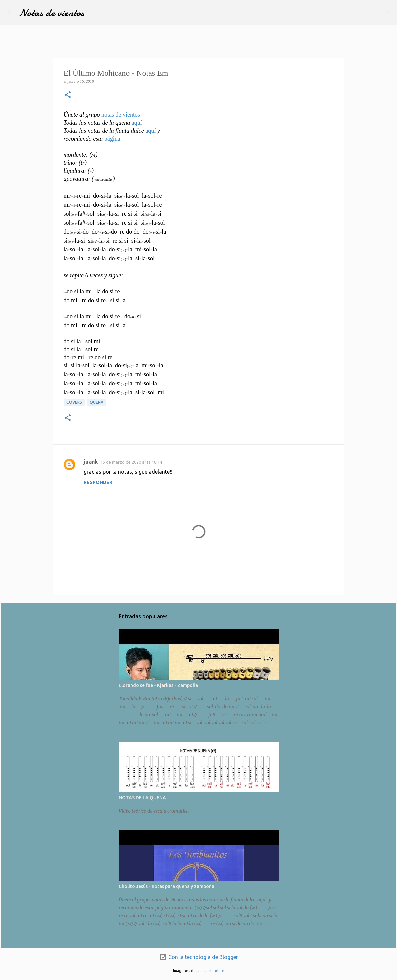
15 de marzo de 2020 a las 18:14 (131, 462)
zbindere (216, 971)
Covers (74, 402)
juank (91, 462)
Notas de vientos (51, 13)
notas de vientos (121, 115)
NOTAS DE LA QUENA (142, 798)
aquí (137, 123)
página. (113, 139)
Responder (98, 482)
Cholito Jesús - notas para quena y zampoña (166, 886)
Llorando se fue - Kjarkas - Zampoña (158, 685)
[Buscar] (388, 13)
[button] (68, 95)
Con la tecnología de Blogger (198, 957)
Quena (96, 402)
